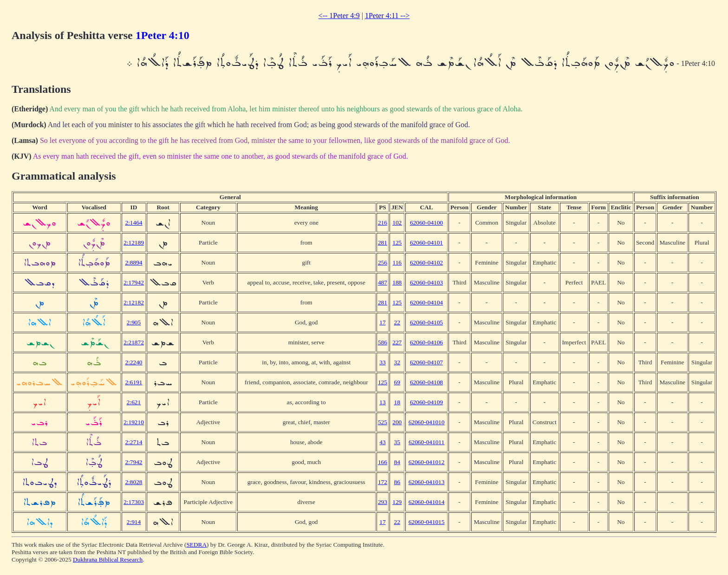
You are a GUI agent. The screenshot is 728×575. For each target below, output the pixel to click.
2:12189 (134, 242)
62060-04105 (426, 322)
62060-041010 (427, 422)
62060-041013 (427, 482)
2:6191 (134, 382)
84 (397, 462)
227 (397, 342)
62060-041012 (427, 462)
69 (397, 382)
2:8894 (134, 262)
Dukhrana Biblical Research (108, 559)
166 (383, 462)
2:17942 (134, 282)
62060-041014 (427, 502)
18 (397, 402)
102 (397, 223)
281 (383, 242)
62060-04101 (426, 242)
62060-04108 (426, 382)
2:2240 (134, 362)
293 (383, 502)
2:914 (134, 522)
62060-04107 (426, 362)
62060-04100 (426, 223)
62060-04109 (426, 402)
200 (397, 422)
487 (383, 282)
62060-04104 (426, 302)
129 (397, 502)
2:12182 (134, 302)
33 (382, 362)
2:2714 (134, 442)
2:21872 (134, 342)
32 (397, 362)
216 (383, 223)
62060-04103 (426, 282)
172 (383, 482)
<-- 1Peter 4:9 (339, 16)
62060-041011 (426, 442)
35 (397, 442)
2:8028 (134, 482)
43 (382, 442)
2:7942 (134, 462)
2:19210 (134, 422)
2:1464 (134, 223)
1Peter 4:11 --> (387, 16)
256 (383, 262)
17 (382, 322)
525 (383, 422)
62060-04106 (426, 342)
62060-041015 (427, 522)
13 (382, 402)
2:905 (134, 322)
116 (397, 262)
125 (397, 242)
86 (397, 482)
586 (383, 342)
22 (397, 322)
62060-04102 (426, 262)
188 (397, 282)
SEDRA (196, 545)
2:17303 (134, 502)
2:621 (134, 402)
